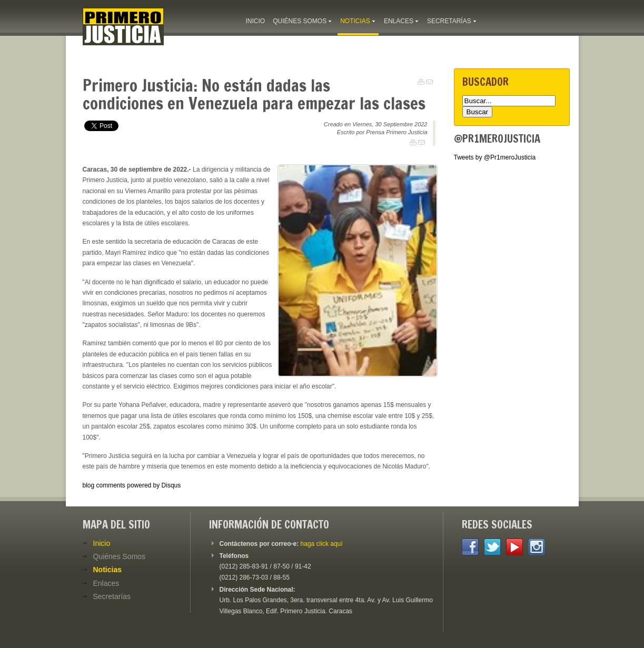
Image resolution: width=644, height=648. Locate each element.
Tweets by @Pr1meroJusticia (495, 157)
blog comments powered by (132, 485)
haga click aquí (322, 544)
